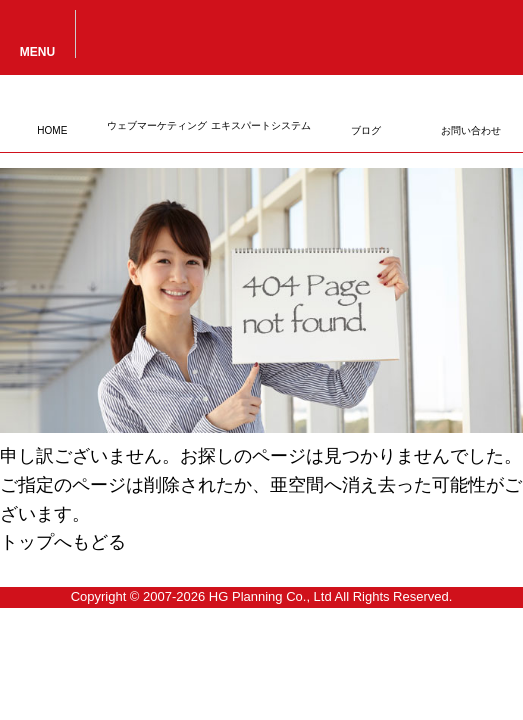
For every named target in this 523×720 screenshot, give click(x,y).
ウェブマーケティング (157, 125)
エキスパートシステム (261, 125)
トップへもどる (63, 542)
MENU (37, 51)
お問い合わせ (471, 130)
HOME (52, 130)
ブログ (366, 130)
